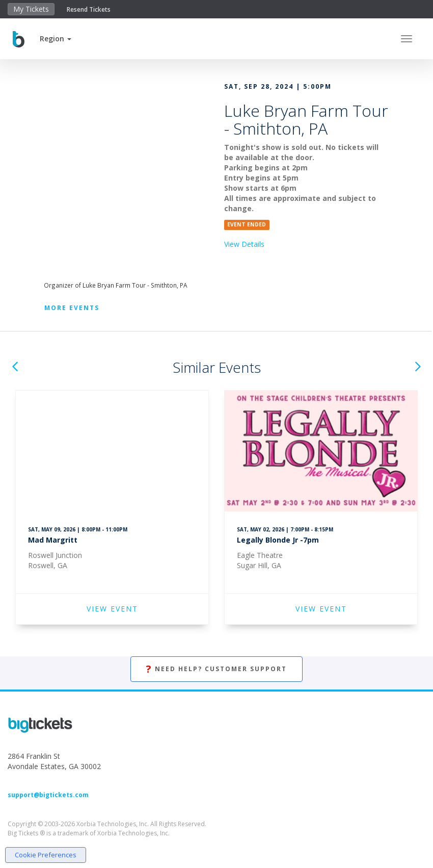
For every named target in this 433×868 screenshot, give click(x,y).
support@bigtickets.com (48, 795)
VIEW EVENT (112, 609)
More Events (72, 308)
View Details (244, 244)
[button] (56, 39)
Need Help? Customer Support (216, 669)
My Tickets (31, 9)
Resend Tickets (89, 9)
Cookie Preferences (46, 855)
